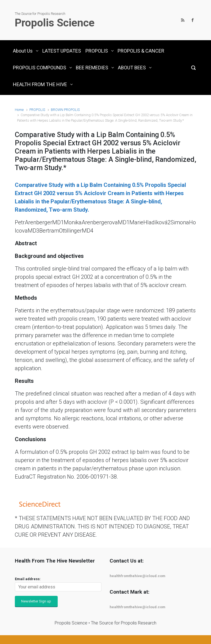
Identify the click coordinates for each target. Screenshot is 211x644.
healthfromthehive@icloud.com (138, 576)
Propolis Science (55, 23)
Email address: (28, 579)
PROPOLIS (37, 110)
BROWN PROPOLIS (65, 110)
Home (19, 110)
